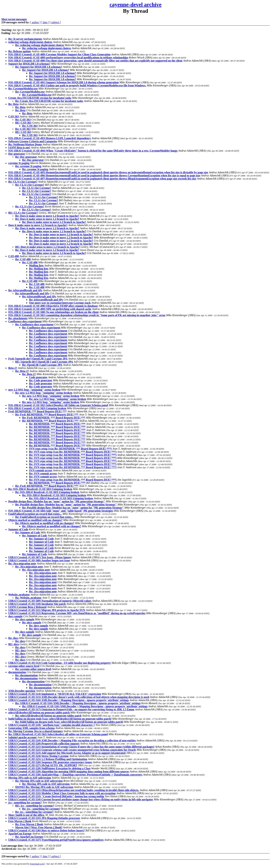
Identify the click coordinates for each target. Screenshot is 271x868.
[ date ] (45, 22)
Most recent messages (14, 19)
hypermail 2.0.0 (37, 864)
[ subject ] (55, 22)
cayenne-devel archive (136, 4)
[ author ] (35, 22)
